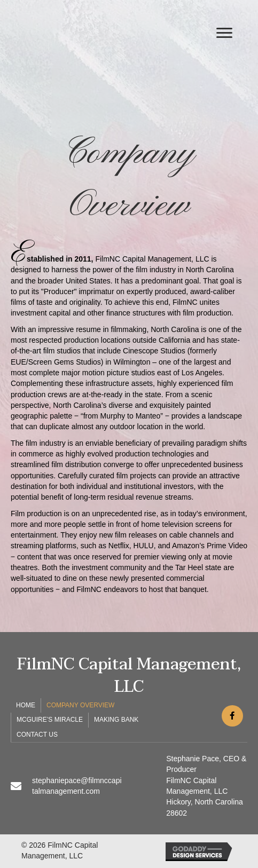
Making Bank (116, 720)
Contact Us (37, 735)
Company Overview (80, 705)
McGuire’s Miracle (50, 720)
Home (26, 705)
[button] (224, 33)
